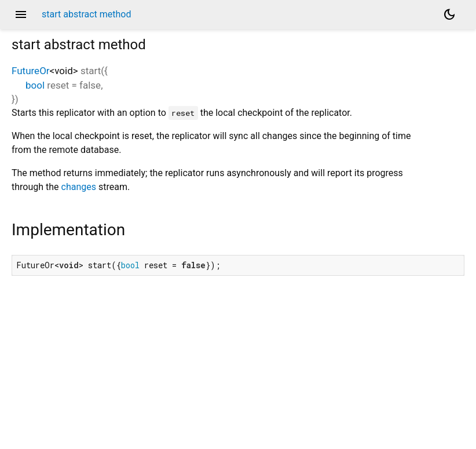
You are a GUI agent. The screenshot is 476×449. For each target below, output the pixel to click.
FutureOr (31, 71)
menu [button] (21, 14)
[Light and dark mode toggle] (449, 14)
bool (35, 85)
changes (79, 187)
